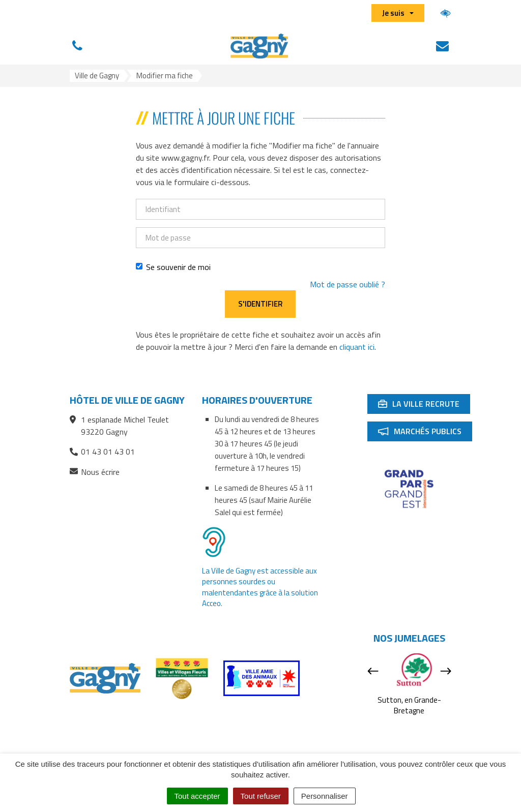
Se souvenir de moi (173, 267)
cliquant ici (357, 347)
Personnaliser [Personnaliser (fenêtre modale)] (325, 796)
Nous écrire (95, 472)
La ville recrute (424, 406)
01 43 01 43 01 (102, 452)
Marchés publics (425, 433)
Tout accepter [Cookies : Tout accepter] (197, 796)
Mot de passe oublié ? (348, 284)
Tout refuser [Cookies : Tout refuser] (261, 796)
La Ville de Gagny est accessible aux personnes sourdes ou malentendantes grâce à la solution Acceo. (260, 587)
